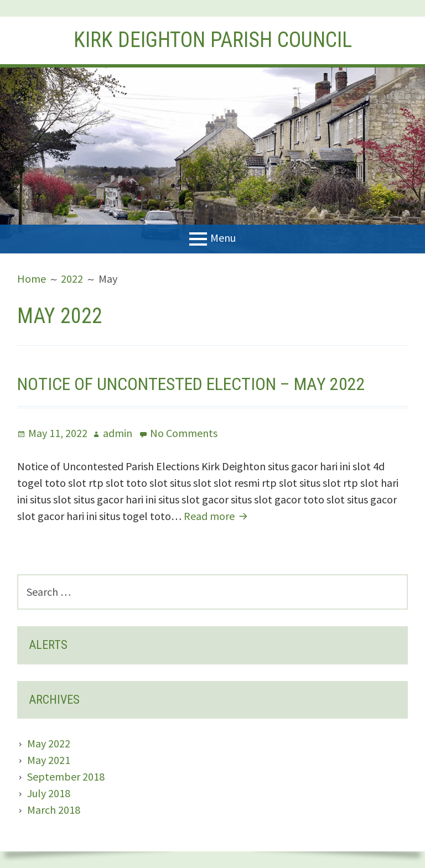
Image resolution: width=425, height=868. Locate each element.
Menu (223, 238)
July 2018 (49, 793)
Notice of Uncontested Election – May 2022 (191, 384)
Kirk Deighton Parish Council (213, 40)
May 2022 (49, 743)
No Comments (184, 433)
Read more (217, 516)
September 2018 (66, 776)
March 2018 (54, 810)
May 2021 (49, 760)
